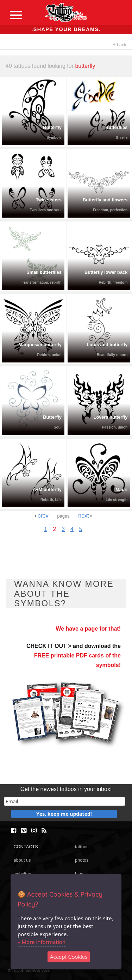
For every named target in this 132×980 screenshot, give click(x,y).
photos (82, 860)
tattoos (82, 847)
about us (22, 860)
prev (41, 516)
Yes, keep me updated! (64, 814)
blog (79, 874)
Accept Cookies (69, 957)
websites (22, 874)
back (120, 45)
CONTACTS (26, 847)
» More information (42, 942)
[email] (65, 801)
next (85, 516)
